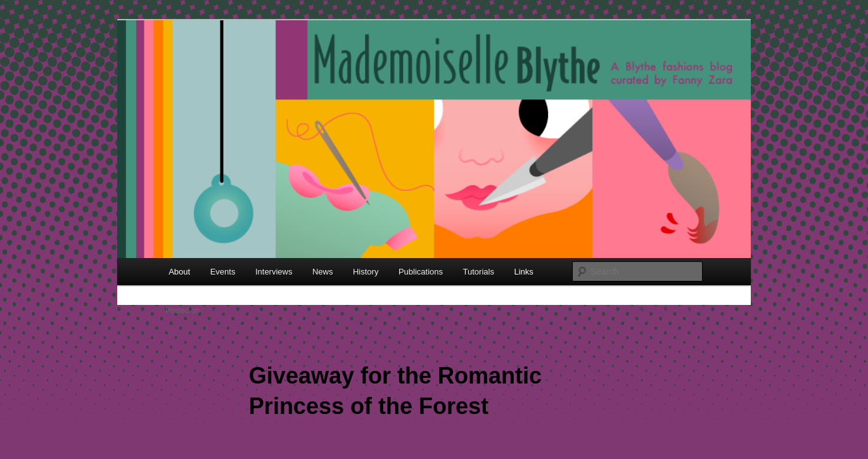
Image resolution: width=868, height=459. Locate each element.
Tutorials (479, 272)
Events (223, 272)
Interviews (274, 272)
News (323, 272)
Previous (646, 310)
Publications (421, 272)
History (366, 272)
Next (690, 310)
